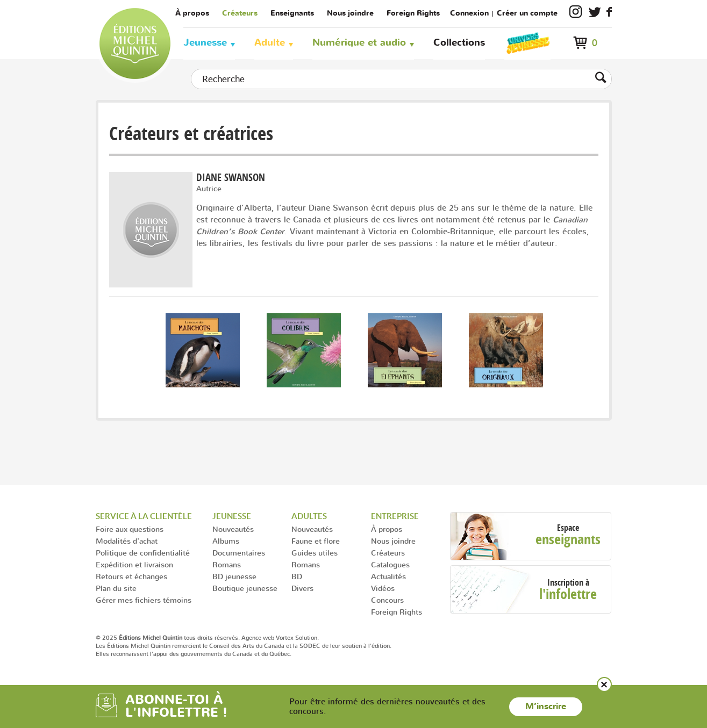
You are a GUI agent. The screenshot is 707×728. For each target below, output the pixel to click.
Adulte (270, 43)
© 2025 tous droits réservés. (168, 638)
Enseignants (292, 13)
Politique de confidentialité (143, 553)
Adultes (309, 516)
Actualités (388, 576)
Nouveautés (233, 529)
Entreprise (395, 516)
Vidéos (383, 588)
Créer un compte (527, 13)
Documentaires (239, 553)
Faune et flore (316, 541)
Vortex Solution (297, 638)
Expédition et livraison (134, 564)
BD (297, 576)
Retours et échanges (131, 576)
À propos (192, 13)
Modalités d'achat (127, 541)
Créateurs (240, 13)
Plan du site (116, 588)
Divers (302, 588)
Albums (226, 541)
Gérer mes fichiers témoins (144, 600)
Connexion (469, 13)
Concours (387, 600)
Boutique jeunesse (245, 588)
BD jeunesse (234, 576)
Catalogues (390, 564)
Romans (227, 564)
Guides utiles (315, 553)
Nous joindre (350, 13)
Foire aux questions (130, 529)
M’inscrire (546, 707)
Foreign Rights (413, 13)
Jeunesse (205, 43)
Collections (459, 43)
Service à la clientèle (144, 516)
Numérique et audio (359, 43)
